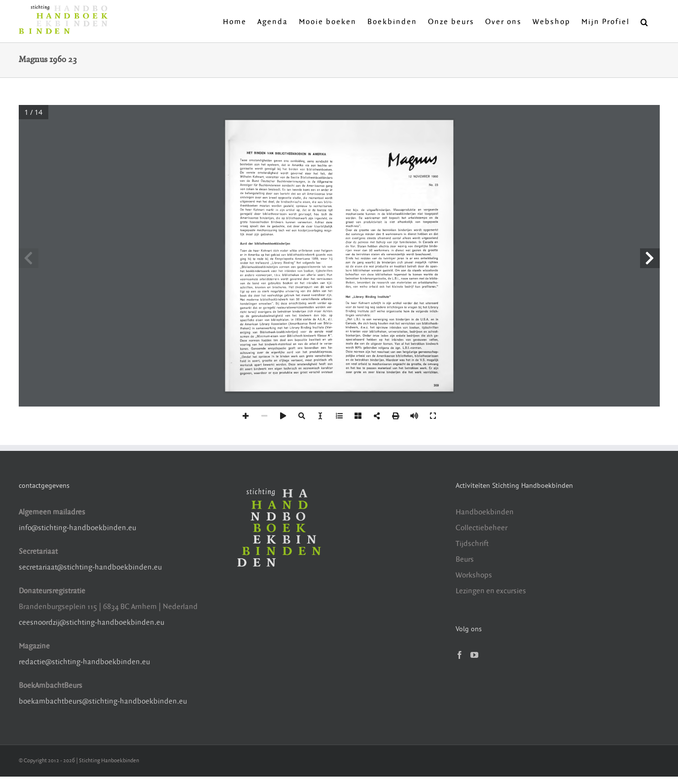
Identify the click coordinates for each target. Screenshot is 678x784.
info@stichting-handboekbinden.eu (77, 528)
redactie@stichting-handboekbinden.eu (84, 662)
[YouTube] (474, 655)
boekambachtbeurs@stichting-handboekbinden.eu (103, 701)
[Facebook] (460, 655)
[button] (645, 21)
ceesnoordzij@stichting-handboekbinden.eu (91, 623)
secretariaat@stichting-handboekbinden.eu (90, 567)
